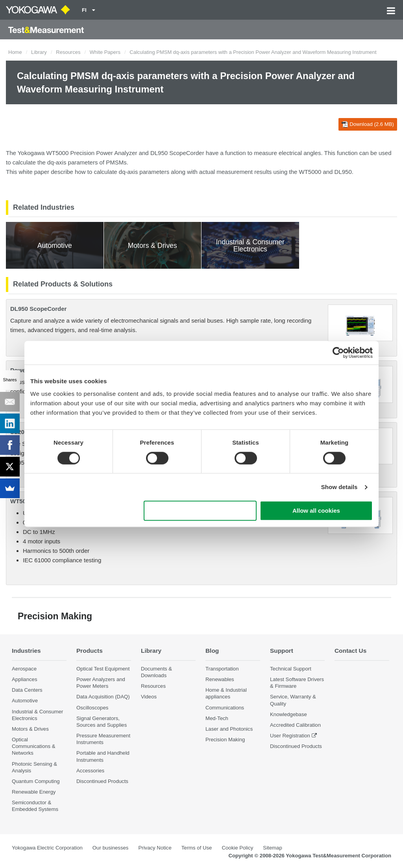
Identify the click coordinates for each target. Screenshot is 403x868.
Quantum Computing (36, 781)
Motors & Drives (30, 729)
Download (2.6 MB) (368, 124)
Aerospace (24, 669)
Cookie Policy (237, 848)
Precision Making (225, 740)
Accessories (90, 771)
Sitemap (272, 848)
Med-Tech (217, 718)
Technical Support (291, 669)
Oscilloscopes (92, 708)
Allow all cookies (316, 511)
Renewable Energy (34, 792)
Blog (212, 651)
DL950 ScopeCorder (38, 309)
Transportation (222, 669)
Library (39, 52)
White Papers (105, 52)
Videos (149, 697)
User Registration (290, 736)
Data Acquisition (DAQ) (103, 697)
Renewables (220, 679)
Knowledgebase (288, 714)
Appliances (25, 679)
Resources (68, 52)
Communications (225, 708)
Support (282, 651)
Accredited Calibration (295, 725)
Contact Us (350, 651)
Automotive (25, 701)
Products (90, 651)
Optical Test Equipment (103, 669)
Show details (339, 487)
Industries (26, 651)
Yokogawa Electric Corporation (47, 848)
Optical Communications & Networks (34, 746)
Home (15, 52)
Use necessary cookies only (200, 511)
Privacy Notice (155, 848)
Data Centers (27, 690)
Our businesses (111, 848)
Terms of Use (197, 848)
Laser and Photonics (229, 729)
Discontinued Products (102, 781)
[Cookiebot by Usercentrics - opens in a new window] (338, 353)
